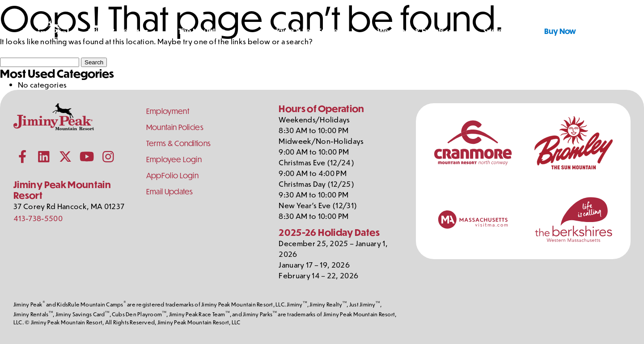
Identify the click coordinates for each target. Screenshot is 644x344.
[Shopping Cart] (617, 31)
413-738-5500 (38, 218)
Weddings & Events (411, 31)
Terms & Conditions (179, 143)
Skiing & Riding (114, 31)
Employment (168, 111)
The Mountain (202, 31)
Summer (498, 31)
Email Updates (170, 191)
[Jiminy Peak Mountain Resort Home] (47, 31)
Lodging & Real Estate (301, 31)
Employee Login (174, 159)
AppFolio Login (172, 175)
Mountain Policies (175, 127)
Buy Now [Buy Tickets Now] (560, 31)
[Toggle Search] (594, 31)
